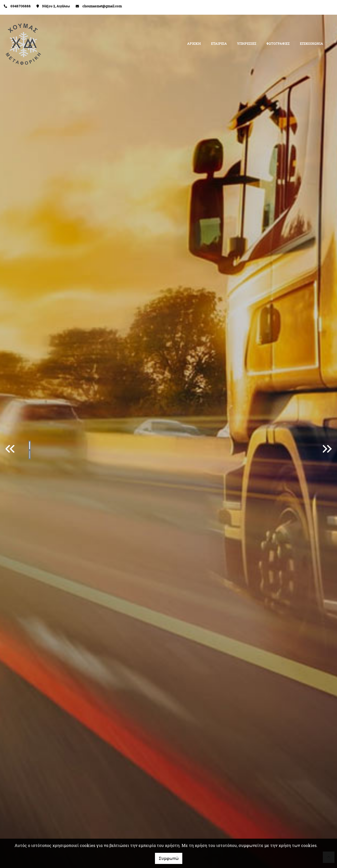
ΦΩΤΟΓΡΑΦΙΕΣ (278, 44)
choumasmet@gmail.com (102, 6)
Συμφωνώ (169, 858)
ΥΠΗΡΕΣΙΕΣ (247, 44)
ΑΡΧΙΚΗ (194, 44)
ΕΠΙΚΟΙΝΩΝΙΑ (311, 44)
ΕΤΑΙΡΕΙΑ (219, 44)
